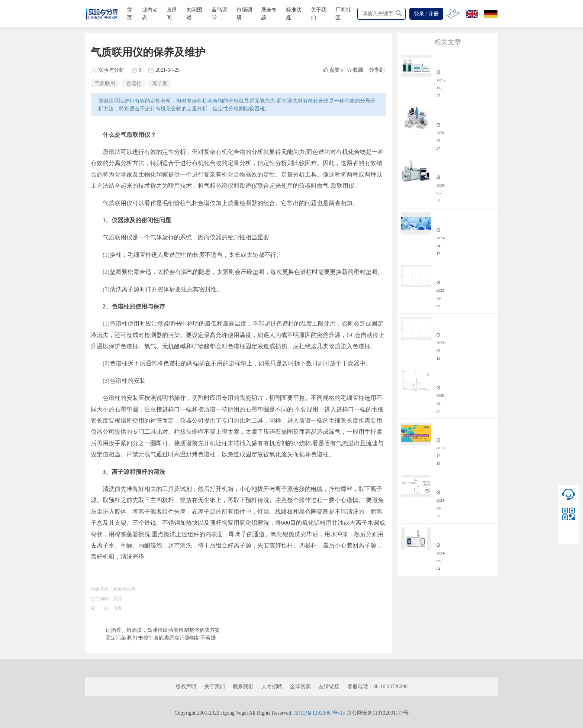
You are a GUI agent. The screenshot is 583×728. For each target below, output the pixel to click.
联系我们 (243, 687)
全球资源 (300, 687)
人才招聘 (272, 687)
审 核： (102, 608)
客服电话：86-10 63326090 (377, 687)
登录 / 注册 (426, 14)
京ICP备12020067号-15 (319, 713)
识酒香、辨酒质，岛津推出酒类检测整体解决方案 (163, 630)
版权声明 (186, 687)
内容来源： (102, 589)
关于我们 (319, 14)
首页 (129, 14)
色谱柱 (134, 83)
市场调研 (244, 14)
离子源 (160, 83)
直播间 (172, 14)
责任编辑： (102, 599)
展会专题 (269, 14)
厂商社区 (343, 14)
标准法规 (294, 14)
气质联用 (105, 83)
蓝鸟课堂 (219, 14)
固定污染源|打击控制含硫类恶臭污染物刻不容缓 (161, 638)
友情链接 (329, 687)
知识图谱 (194, 14)
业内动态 (150, 14)
